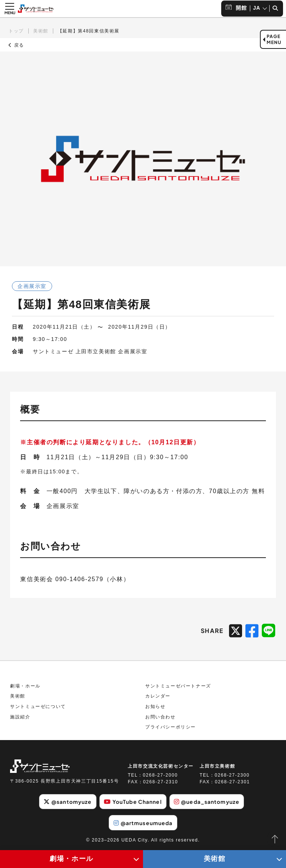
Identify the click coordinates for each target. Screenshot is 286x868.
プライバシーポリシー (171, 727)
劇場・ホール (25, 686)
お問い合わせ (161, 717)
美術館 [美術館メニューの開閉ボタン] (215, 859)
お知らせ (155, 706)
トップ (16, 31)
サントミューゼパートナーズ (178, 686)
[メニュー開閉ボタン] (10, 9)
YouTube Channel (133, 802)
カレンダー (158, 696)
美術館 (41, 31)
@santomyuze (68, 802)
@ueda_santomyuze (207, 802)
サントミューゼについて (38, 706)
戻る (16, 45)
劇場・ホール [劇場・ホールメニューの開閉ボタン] (71, 859)
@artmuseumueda (143, 823)
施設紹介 (20, 717)
